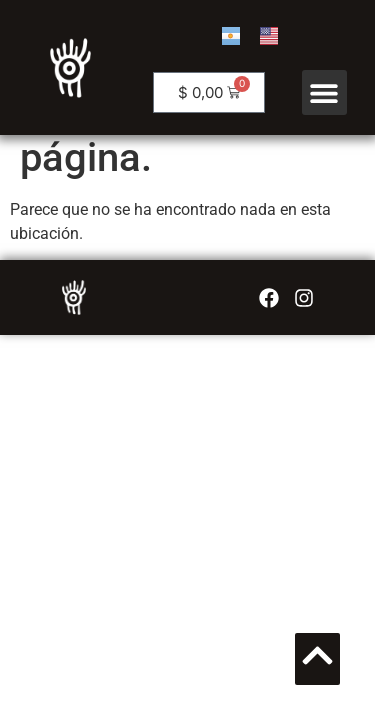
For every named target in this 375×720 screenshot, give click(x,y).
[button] (324, 92)
